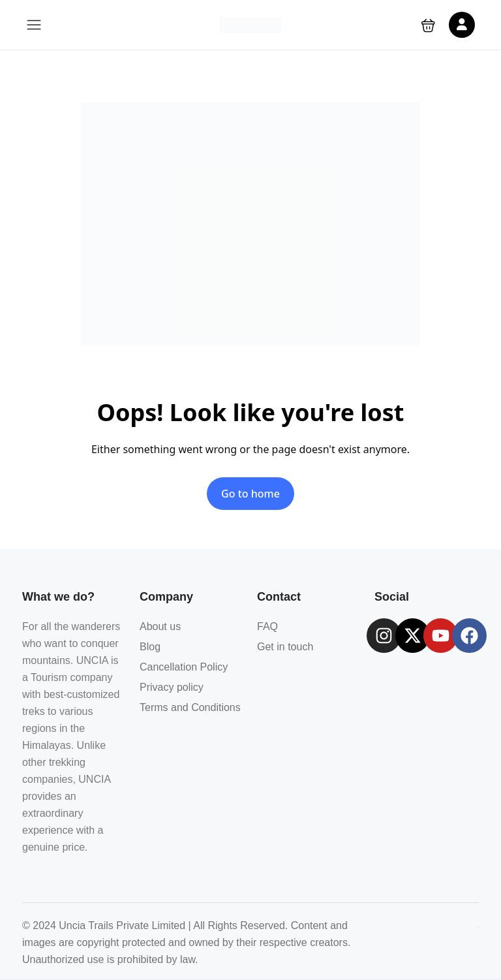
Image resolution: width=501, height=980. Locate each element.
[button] (428, 25)
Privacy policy (172, 687)
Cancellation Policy (184, 667)
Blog (150, 647)
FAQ (267, 626)
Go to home (250, 494)
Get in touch (285, 647)
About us (160, 626)
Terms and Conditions (190, 707)
